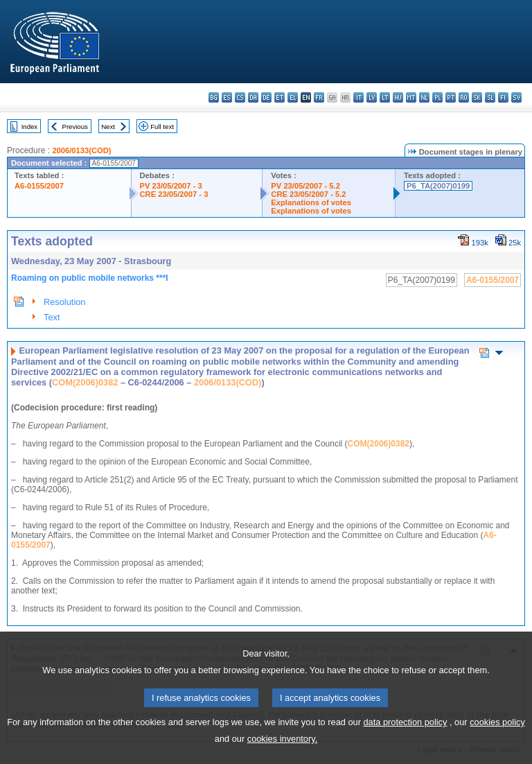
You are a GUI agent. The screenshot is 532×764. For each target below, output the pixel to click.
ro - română (464, 97)
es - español (227, 97)
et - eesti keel (280, 97)
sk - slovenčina (477, 97)
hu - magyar (398, 97)
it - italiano (358, 97)
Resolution (64, 302)
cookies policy (497, 749)
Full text (162, 127)
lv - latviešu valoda (372, 97)
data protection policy (405, 749)
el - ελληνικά (293, 97)
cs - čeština (240, 97)
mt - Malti (411, 97)
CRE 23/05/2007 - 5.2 (308, 194)
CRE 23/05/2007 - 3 (174, 194)
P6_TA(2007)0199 (438, 186)
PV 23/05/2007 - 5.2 (305, 186)
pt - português (451, 97)
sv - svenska (516, 97)
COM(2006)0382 (85, 382)
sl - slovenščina (490, 97)
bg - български (214, 97)
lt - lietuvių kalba (385, 97)
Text (52, 317)
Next (108, 127)
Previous (75, 127)
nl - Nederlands (424, 97)
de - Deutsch (266, 97)
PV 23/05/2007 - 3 (171, 186)
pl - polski (437, 97)
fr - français (319, 97)
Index (29, 127)
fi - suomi (503, 97)
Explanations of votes (311, 202)
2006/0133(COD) (81, 150)
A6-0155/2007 (39, 186)
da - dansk (253, 97)
